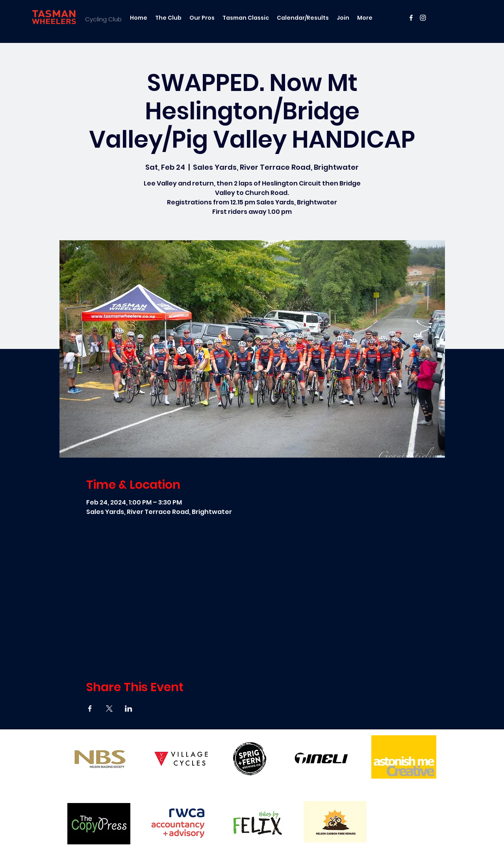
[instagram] (423, 18)
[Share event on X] (109, 708)
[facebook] (411, 18)
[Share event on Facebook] (90, 708)
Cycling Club (103, 19)
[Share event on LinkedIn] (129, 708)
